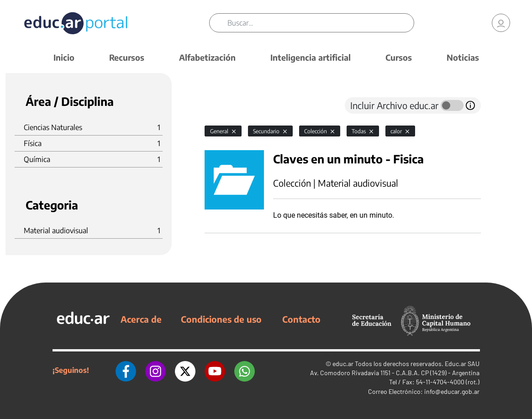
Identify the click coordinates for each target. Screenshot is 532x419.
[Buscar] (321, 23)
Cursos (399, 57)
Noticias (463, 57)
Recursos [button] (127, 57)
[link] (501, 23)
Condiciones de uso (221, 319)
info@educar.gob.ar (452, 391)
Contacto (301, 319)
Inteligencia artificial (311, 57)
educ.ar (343, 364)
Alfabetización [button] (207, 57)
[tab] (223, 105)
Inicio (64, 57)
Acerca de (141, 319)
